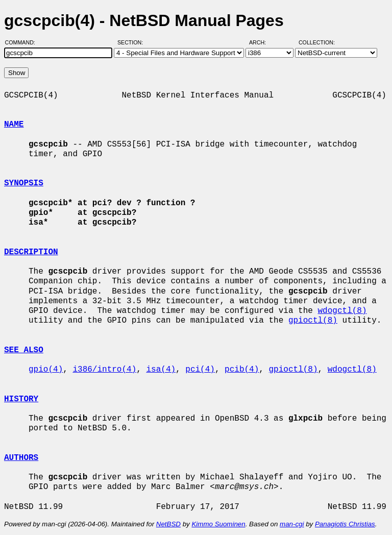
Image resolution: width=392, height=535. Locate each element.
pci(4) (200, 370)
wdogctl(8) (342, 311)
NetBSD (168, 524)
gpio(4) (46, 370)
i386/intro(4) (104, 370)
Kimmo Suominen (218, 524)
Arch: (262, 42)
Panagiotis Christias (345, 524)
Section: (132, 42)
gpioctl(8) (313, 321)
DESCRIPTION (31, 252)
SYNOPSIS (24, 183)
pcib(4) (242, 370)
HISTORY (21, 399)
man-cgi (292, 524)
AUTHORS (21, 458)
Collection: (317, 42)
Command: (23, 42)
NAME (14, 125)
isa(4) (161, 370)
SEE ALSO (24, 350)
